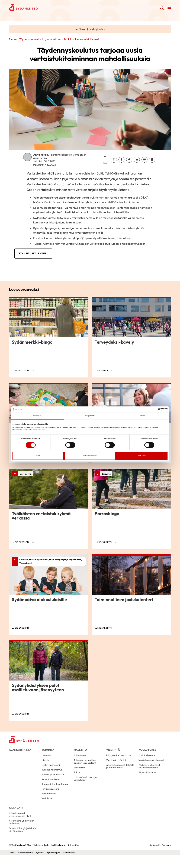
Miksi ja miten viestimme (119, 759)
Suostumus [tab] (37, 416)
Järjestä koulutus (148, 777)
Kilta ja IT (16, 816)
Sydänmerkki (74, 865)
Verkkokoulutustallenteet (152, 764)
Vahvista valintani (90, 456)
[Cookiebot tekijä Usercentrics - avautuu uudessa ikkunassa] (152, 409)
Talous (77, 777)
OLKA (144, 198)
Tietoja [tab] (143, 416)
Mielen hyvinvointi (51, 769)
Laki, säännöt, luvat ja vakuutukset (86, 784)
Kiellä (38, 456)
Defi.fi (12, 865)
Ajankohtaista (19, 751)
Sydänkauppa (56, 865)
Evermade (166, 858)
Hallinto (80, 751)
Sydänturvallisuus (51, 785)
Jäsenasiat (80, 772)
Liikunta (46, 764)
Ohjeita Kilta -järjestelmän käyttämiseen (23, 842)
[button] (161, 9)
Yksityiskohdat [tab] (90, 416)
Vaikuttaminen (49, 801)
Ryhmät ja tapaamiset (54, 780)
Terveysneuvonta (51, 796)
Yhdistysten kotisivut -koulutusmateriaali (150, 771)
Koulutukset (147, 751)
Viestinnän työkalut (117, 764)
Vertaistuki (47, 806)
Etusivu (13, 40)
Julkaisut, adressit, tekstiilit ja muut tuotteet (121, 771)
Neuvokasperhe (26, 865)
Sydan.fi (42, 865)
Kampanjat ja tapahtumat (55, 790)
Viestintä (112, 751)
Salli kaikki (142, 456)
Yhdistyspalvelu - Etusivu (37, 8)
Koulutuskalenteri (46, 254)
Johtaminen (80, 759)
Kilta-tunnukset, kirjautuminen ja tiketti (21, 825)
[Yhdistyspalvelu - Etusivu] (26, 740)
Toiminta (47, 751)
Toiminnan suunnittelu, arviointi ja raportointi (86, 765)
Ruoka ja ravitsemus (52, 775)
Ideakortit (47, 759)
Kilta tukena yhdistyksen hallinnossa (22, 833)
